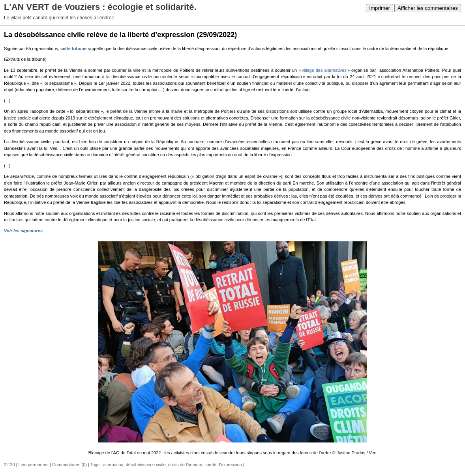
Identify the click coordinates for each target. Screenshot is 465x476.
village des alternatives (324, 70)
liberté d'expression (223, 465)
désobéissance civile (146, 465)
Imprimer (380, 8)
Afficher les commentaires (428, 8)
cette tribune (74, 49)
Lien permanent (34, 465)
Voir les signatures (23, 231)
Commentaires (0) (69, 465)
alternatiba (113, 465)
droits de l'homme (185, 465)
